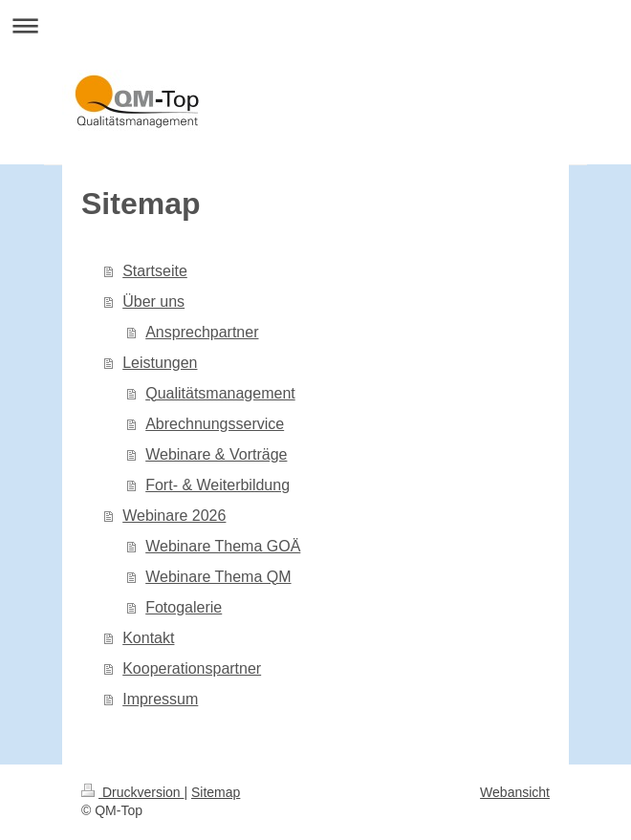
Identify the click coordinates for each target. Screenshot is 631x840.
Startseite (155, 271)
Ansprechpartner (202, 332)
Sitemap (216, 792)
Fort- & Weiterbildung (218, 485)
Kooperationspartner (192, 668)
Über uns (153, 302)
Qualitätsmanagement (220, 393)
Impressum (160, 699)
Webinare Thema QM (218, 577)
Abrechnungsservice (215, 424)
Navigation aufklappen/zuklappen (315, 25)
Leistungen (160, 363)
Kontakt (148, 638)
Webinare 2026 (174, 516)
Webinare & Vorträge (216, 454)
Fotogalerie (184, 607)
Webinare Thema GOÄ (223, 546)
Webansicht (515, 792)
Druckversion (132, 792)
